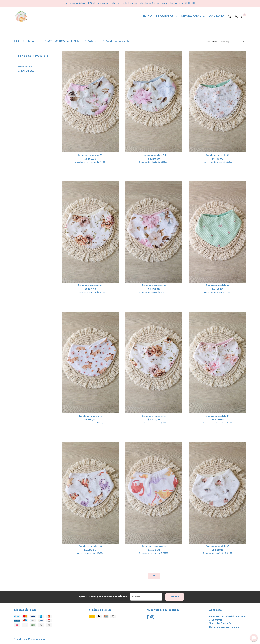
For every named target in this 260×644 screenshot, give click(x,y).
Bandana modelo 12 (154, 547)
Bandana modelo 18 (217, 286)
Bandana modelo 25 (90, 155)
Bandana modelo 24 (154, 155)
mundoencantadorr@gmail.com (227, 616)
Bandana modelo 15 (154, 416)
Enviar (175, 597)
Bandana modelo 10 (217, 547)
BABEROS (94, 41)
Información (193, 17)
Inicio (148, 17)
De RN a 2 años (26, 71)
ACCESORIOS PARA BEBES (65, 41)
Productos (167, 17)
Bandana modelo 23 (217, 155)
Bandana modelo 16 (90, 416)
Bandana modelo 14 (217, 416)
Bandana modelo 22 (90, 286)
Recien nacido (25, 67)
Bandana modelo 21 (154, 286)
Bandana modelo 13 (90, 547)
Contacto (217, 17)
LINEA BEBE (34, 41)
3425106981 (216, 620)
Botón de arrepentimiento (224, 627)
